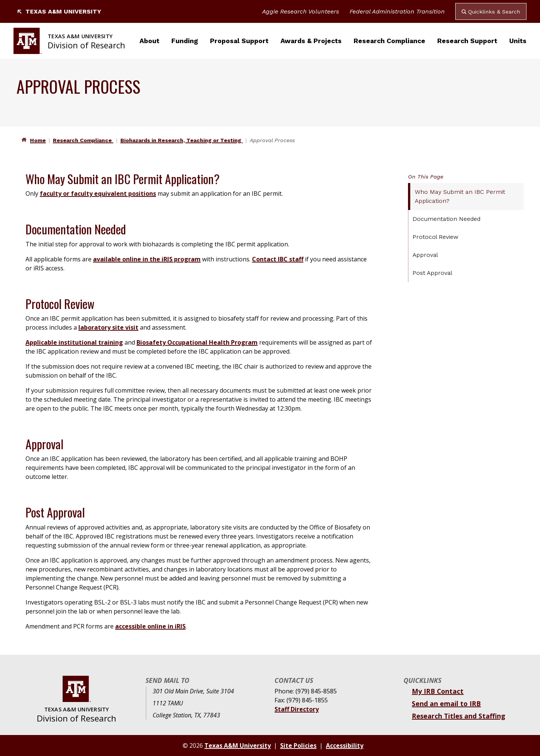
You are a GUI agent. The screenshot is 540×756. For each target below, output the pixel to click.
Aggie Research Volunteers (301, 11)
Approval (425, 255)
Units (518, 41)
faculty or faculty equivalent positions (98, 193)
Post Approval (432, 273)
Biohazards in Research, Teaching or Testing (181, 140)
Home (38, 140)
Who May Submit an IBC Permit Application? (460, 196)
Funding (185, 41)
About (149, 41)
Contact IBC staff (278, 259)
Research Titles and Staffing (458, 716)
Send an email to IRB (446, 703)
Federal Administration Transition (397, 11)
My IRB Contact (438, 691)
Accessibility (345, 745)
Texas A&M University (59, 11)
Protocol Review (435, 237)
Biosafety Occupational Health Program (197, 342)
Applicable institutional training (74, 342)
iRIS (180, 626)
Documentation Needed (446, 219)
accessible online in (145, 626)
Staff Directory (297, 709)
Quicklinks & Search (491, 12)
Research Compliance (389, 41)
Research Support (467, 41)
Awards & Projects (311, 41)
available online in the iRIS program (147, 259)
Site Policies (298, 745)
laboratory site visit (108, 327)
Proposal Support (239, 41)
